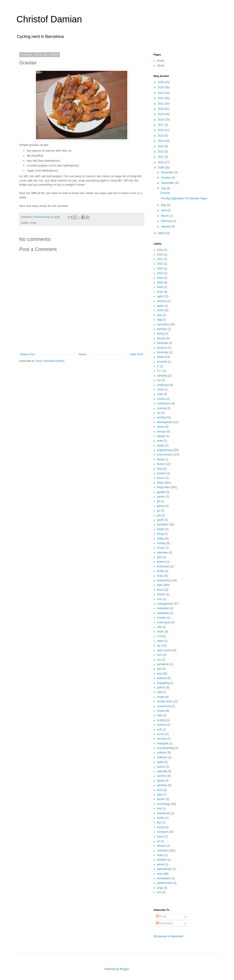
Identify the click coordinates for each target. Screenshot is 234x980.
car (159, 380)
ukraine (161, 846)
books (161, 357)
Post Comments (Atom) (50, 361)
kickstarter (163, 566)
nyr (159, 646)
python (161, 688)
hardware (163, 524)
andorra (162, 301)
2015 (161, 136)
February (167, 221)
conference (164, 403)
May (164, 205)
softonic (162, 753)
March (165, 216)
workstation (164, 878)
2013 (161, 146)
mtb (159, 627)
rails (160, 692)
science (162, 725)
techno (161, 799)
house (161, 548)
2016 (161, 130)
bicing (161, 334)
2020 (161, 109)
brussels (162, 362)
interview (162, 553)
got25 (160, 520)
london (161, 594)
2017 (161, 125)
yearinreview (165, 883)
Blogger (124, 969)
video (160, 855)
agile (160, 296)
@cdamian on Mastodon (168, 936)
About (161, 66)
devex (161, 427)
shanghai (163, 743)
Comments (164, 923)
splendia (162, 771)
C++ (160, 371)
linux (160, 590)
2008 (161, 233)
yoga (160, 888)
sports (161, 781)
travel (160, 837)
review (161, 711)
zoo (159, 892)
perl (159, 669)
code (160, 394)
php (159, 674)
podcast (162, 678)
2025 (161, 82)
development (165, 422)
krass (160, 576)
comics (161, 399)
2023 (161, 93)
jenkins (161, 562)
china (160, 390)
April (164, 210)
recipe (33, 223)
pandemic (163, 664)
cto (159, 413)
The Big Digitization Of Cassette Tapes (184, 198)
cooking (162, 408)
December (168, 172)
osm (160, 655)
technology (164, 804)
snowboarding (166, 748)
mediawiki (163, 613)
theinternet (164, 813)
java (160, 557)
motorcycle (164, 622)
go (158, 511)
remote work (165, 701)
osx (159, 660)
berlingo (162, 329)
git (158, 501)
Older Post (136, 354)
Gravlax (165, 193)
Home (82, 354)
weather (162, 860)
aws (159, 315)
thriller (161, 818)
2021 (161, 104)
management (165, 604)
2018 (161, 120)
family (161, 459)
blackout (162, 348)
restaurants (164, 706)
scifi (159, 730)
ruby (160, 715)
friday (160, 483)
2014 (161, 141)
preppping (163, 683)
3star (160, 282)
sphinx (161, 767)
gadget (161, 492)
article (161, 310)
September (168, 183)
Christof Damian (49, 19)
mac (160, 599)
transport (162, 832)
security (162, 739)
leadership (163, 580)
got (159, 515)
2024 (161, 87)
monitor (162, 618)
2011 (161, 157)
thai (159, 809)
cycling (161, 417)
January (166, 227)
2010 (161, 162)
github (161, 506)
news (160, 641)
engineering (164, 450)
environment (165, 455)
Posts (161, 917)
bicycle (161, 338)
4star (160, 287)
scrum (161, 734)
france (161, 478)
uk (158, 841)
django (161, 436)
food (160, 469)
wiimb (161, 864)
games (161, 497)
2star (160, 278)
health (161, 529)
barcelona (163, 324)
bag (159, 320)
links (160, 585)
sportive (162, 776)
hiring (160, 534)
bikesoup (162, 343)
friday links (164, 487)
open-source (165, 650)
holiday (161, 543)
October (166, 178)
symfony (162, 785)
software (162, 757)
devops (161, 432)
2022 (161, 98)
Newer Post (27, 354)
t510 (160, 790)
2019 (161, 114)
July (164, 188)
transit (161, 827)
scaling (161, 720)
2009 (161, 168)
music (161, 632)
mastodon (163, 608)
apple (160, 306)
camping (162, 376)
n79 (159, 636)
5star (160, 292)
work (160, 874)
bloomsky (163, 352)
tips (159, 822)
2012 (161, 152)
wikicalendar (165, 869)
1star (160, 250)
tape (160, 795)
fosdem (161, 473)
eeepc (161, 445)
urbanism (163, 851)
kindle (161, 571)
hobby (161, 539)
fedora (161, 464)
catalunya (163, 385)
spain (160, 762)
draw (160, 441)
